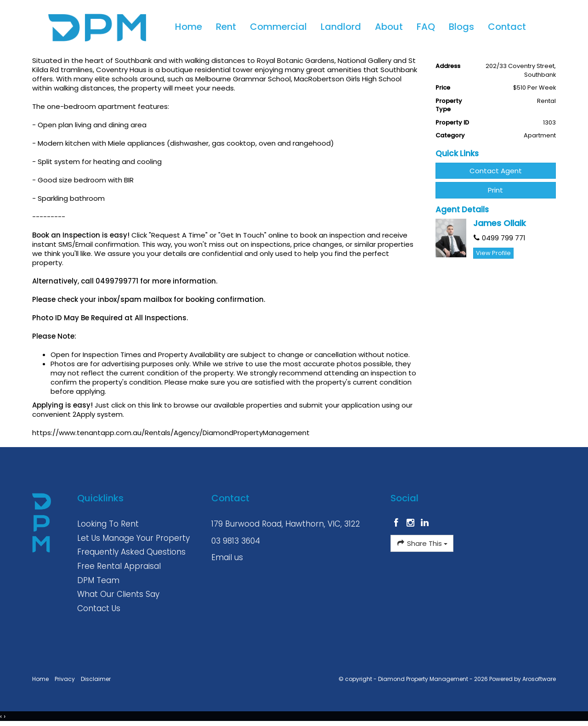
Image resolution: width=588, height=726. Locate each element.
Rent (226, 27)
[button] (496, 190)
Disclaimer (96, 679)
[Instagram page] (412, 523)
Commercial (278, 27)
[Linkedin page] (424, 523)
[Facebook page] (398, 523)
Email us (227, 557)
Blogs (461, 27)
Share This (422, 543)
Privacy (65, 679)
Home (189, 27)
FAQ (426, 27)
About (389, 27)
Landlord (341, 27)
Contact (507, 27)
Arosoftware (539, 679)
